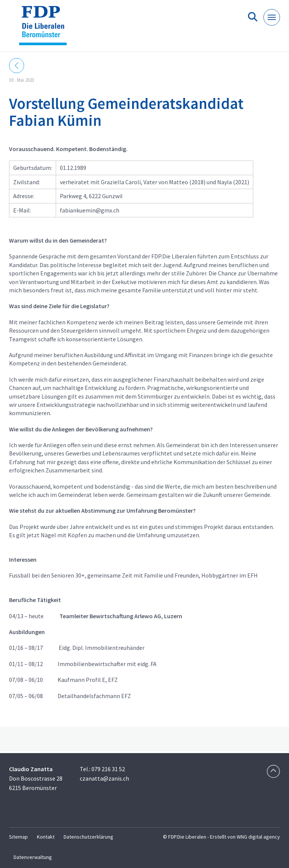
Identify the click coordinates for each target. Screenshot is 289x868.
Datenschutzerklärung (88, 837)
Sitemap (18, 837)
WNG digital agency (258, 837)
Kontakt (46, 837)
